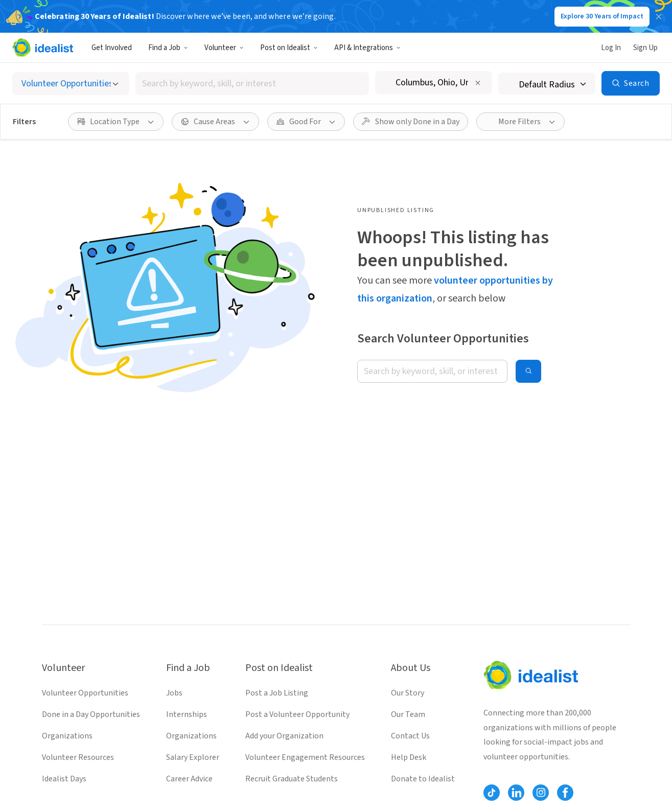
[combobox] (252, 84)
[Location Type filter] (116, 122)
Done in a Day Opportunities (91, 714)
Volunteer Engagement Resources (305, 757)
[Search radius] (547, 84)
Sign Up (645, 48)
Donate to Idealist (423, 779)
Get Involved (112, 48)
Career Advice (189, 779)
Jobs (174, 693)
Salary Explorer (193, 757)
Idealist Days (64, 779)
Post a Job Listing (277, 693)
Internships (187, 714)
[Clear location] (478, 83)
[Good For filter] (306, 122)
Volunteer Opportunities (85, 693)
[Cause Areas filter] (215, 122)
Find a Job (168, 48)
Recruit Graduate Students (292, 779)
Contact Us (410, 736)
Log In (611, 48)
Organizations (67, 736)
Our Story (408, 693)
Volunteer (224, 48)
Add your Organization (284, 736)
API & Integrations (367, 48)
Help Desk (409, 757)
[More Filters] (520, 122)
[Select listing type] (71, 84)
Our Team (408, 714)
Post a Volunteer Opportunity (297, 714)
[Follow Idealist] (492, 793)
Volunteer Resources (78, 757)
